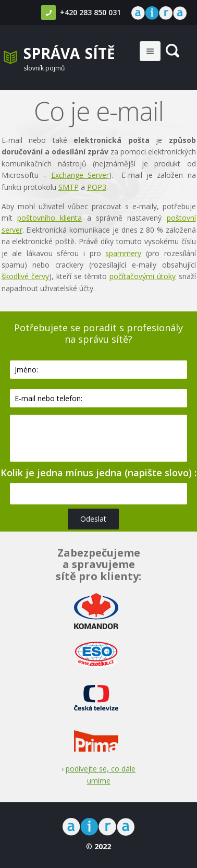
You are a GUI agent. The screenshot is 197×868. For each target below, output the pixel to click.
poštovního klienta (50, 218)
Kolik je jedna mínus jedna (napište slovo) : (98, 473)
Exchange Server (80, 175)
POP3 (97, 187)
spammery (123, 253)
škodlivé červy (25, 276)
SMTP (69, 187)
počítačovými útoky (143, 276)
